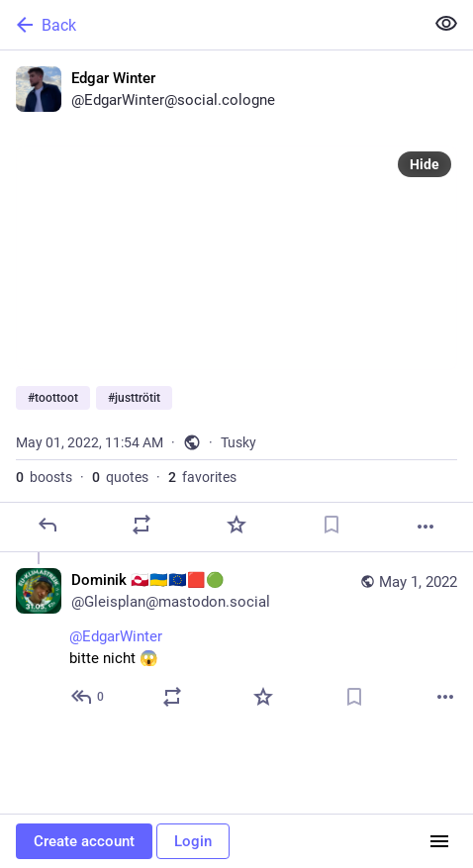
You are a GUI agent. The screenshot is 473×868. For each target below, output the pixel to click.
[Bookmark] (331, 525)
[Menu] (439, 841)
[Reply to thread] (89, 697)
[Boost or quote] (142, 525)
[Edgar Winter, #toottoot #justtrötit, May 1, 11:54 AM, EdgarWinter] (236, 301)
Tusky (238, 442)
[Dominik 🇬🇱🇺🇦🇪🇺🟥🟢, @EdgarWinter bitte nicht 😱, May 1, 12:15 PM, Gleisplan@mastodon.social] (236, 641)
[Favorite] (236, 525)
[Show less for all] (446, 24)
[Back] (210, 25)
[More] (426, 527)
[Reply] (47, 525)
